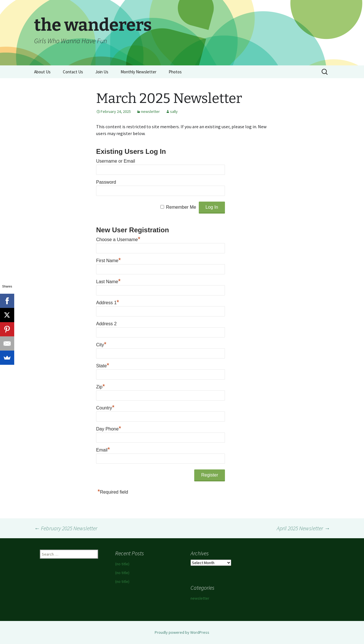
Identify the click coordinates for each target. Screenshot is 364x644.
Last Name (108, 282)
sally (174, 111)
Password (106, 182)
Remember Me (181, 207)
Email (103, 450)
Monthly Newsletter (138, 72)
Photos (175, 72)
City (101, 345)
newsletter (150, 111)
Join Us (102, 72)
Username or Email (116, 161)
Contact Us (73, 72)
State (103, 366)
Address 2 (106, 324)
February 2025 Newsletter (66, 528)
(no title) (122, 564)
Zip (101, 387)
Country (105, 408)
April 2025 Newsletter (303, 528)
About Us (42, 72)
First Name (108, 261)
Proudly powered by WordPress (182, 632)
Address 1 (108, 303)
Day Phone (109, 429)
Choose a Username (118, 240)
